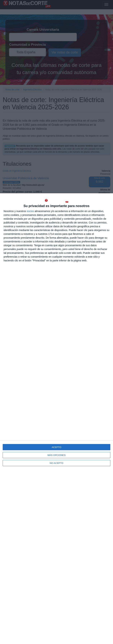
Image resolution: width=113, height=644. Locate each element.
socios (30, 211)
